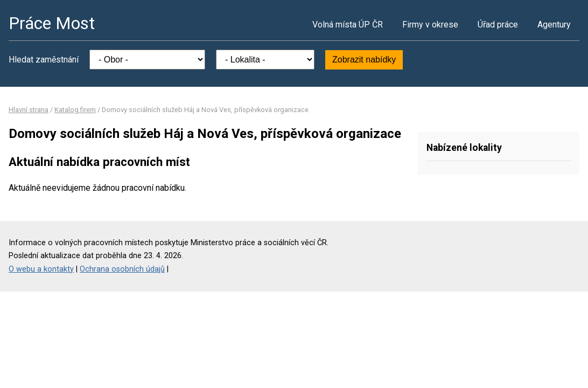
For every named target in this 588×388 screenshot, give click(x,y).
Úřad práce (498, 25)
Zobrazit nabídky (364, 60)
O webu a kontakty (41, 269)
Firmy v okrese (430, 25)
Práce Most (52, 23)
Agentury (554, 25)
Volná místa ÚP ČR (348, 25)
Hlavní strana (29, 110)
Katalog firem (75, 110)
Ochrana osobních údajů (122, 269)
